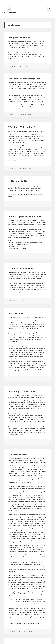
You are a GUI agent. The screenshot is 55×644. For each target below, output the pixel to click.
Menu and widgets (49, 10)
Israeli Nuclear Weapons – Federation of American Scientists (25, 243)
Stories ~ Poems (23, 631)
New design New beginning (23, 391)
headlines (30, 131)
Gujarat (14, 43)
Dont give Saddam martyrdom (24, 79)
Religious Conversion (19, 38)
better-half (15, 401)
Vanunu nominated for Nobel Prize (18, 248)
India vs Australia (18, 181)
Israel (15, 226)
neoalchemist (10, 13)
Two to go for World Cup (21, 269)
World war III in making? (22, 127)
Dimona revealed (13, 246)
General (21, 66)
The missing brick (18, 455)
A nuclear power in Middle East (25, 216)
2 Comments (27, 66)
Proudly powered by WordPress (15, 641)
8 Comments (27, 442)
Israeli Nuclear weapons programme (19, 244)
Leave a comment (29, 115)
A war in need (16, 313)
